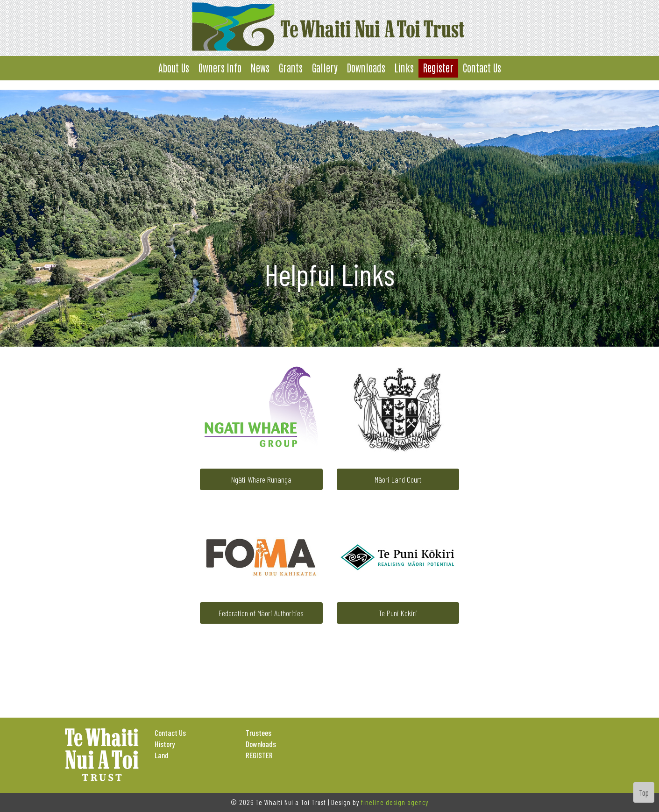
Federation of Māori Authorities (261, 613)
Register (438, 68)
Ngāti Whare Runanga (261, 479)
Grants (291, 68)
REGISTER (259, 755)
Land (162, 755)
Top (644, 792)
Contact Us (482, 68)
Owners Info (220, 68)
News (260, 68)
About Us (174, 68)
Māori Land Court (398, 479)
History (165, 744)
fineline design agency (395, 802)
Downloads (366, 68)
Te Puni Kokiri (398, 613)
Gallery (325, 68)
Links (404, 68)
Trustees (259, 733)
